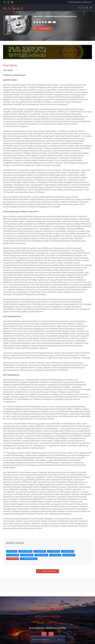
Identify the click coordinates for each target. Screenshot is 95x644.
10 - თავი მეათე (13, 559)
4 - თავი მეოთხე (68, 551)
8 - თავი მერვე (55, 555)
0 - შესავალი (12, 551)
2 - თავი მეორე (40, 551)
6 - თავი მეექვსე (27, 555)
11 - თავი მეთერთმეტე (29, 559)
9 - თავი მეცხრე (69, 555)
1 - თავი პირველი (25, 551)
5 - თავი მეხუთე (13, 555)
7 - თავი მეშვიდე (41, 555)
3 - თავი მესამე (53, 551)
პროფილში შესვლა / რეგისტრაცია (80, 2)
